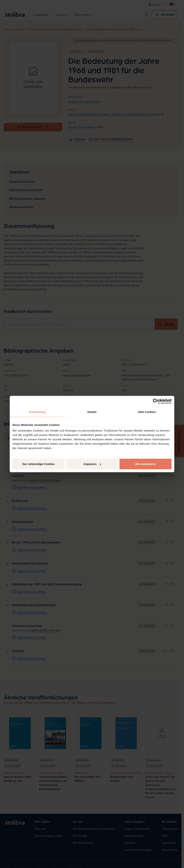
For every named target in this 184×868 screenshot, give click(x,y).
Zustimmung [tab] (37, 412)
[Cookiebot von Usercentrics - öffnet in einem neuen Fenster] (156, 401)
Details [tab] (92, 412)
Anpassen (92, 464)
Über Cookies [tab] (147, 412)
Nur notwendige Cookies (39, 464)
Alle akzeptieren (145, 464)
